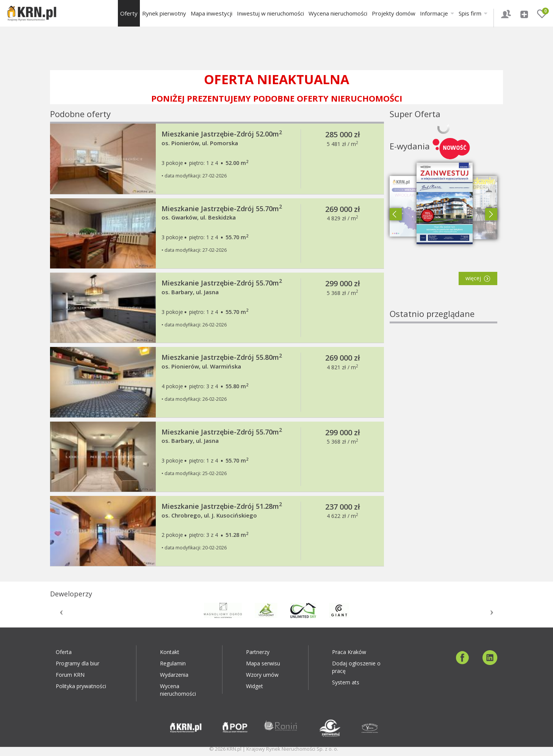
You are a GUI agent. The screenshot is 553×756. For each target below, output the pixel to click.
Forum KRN (70, 675)
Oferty (129, 13)
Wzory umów (262, 675)
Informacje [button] (437, 13)
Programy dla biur (78, 663)
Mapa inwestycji (211, 13)
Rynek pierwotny (164, 13)
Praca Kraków (349, 652)
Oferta (64, 652)
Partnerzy (258, 652)
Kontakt (170, 652)
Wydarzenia (174, 675)
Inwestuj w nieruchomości (270, 13)
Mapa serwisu (263, 663)
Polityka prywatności (81, 686)
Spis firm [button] (473, 13)
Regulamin (173, 663)
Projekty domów (394, 13)
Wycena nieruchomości (338, 13)
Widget (255, 686)
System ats (346, 682)
